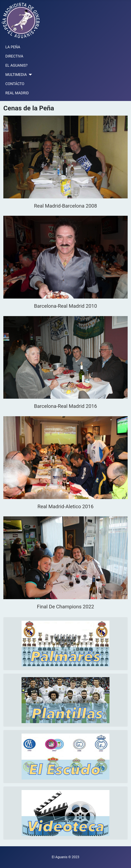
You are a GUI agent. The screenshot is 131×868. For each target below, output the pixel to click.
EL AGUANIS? (17, 65)
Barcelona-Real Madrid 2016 (66, 406)
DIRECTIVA (14, 56)
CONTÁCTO (15, 84)
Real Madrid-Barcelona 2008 (66, 206)
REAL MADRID (17, 93)
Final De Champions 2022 (65, 607)
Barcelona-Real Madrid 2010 (66, 306)
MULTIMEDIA (16, 75)
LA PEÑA (13, 47)
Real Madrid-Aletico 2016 (65, 507)
